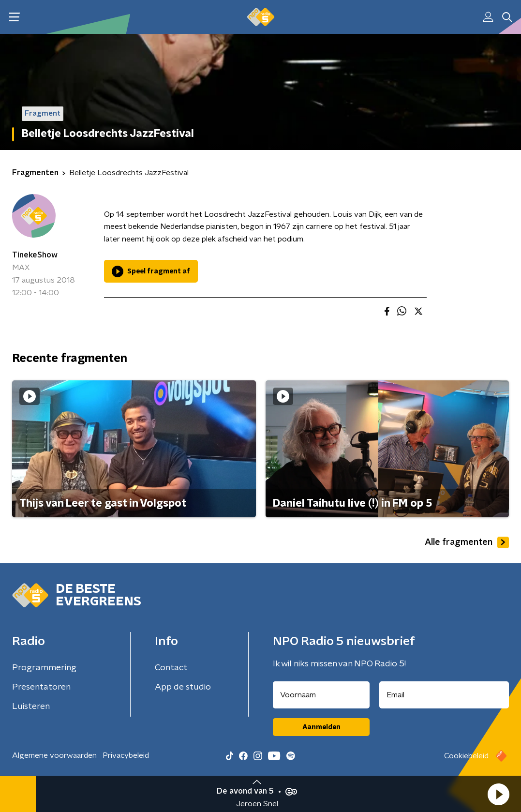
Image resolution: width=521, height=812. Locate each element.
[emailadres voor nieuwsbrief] (444, 695)
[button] (498, 794)
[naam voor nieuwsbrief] (321, 695)
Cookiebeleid (466, 756)
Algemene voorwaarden (54, 755)
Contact (171, 668)
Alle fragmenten (467, 542)
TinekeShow (35, 255)
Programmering (44, 668)
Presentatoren (41, 687)
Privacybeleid (126, 755)
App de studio (183, 687)
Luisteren (31, 707)
